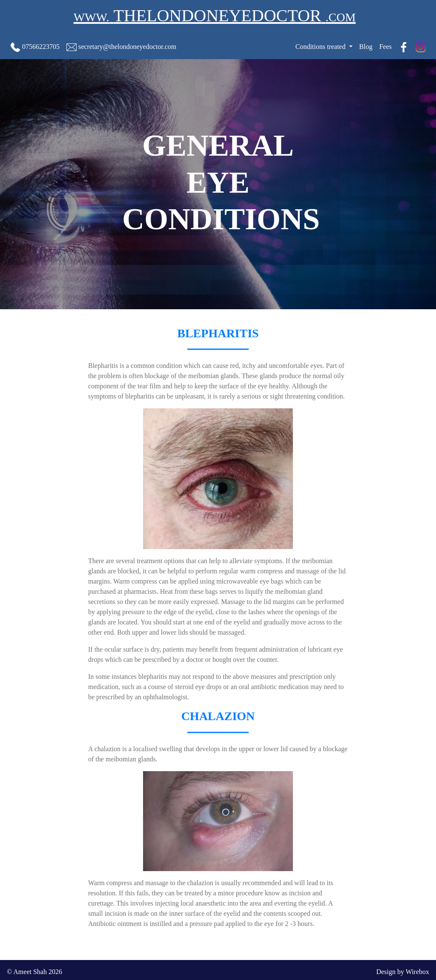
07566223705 (35, 47)
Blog (366, 47)
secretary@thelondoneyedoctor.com (121, 47)
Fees (386, 47)
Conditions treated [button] (321, 47)
